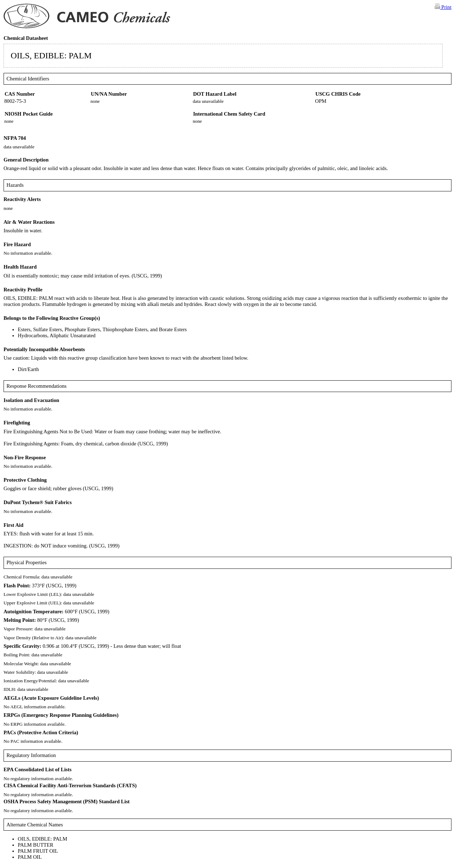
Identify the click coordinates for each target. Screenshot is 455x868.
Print (443, 7)
